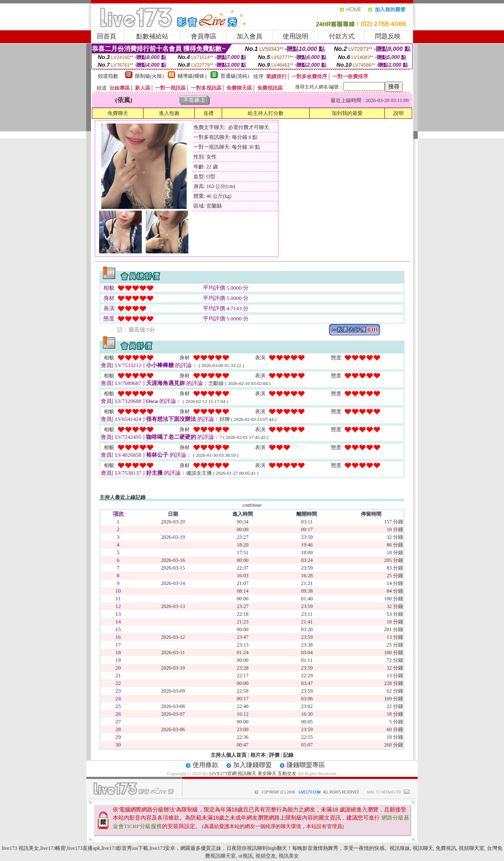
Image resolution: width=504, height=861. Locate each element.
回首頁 (107, 36)
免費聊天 (118, 113)
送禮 (208, 113)
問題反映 (388, 36)
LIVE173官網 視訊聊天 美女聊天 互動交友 (253, 773)
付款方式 (342, 36)
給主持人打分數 (266, 113)
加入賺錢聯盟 (252, 765)
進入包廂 (169, 113)
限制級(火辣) (149, 76)
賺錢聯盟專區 (306, 765)
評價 (274, 755)
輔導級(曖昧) (192, 76)
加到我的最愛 (347, 113)
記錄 (288, 755)
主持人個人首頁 (229, 755)
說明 (399, 113)
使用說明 (296, 36)
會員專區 (204, 36)
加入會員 (249, 36)
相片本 (258, 755)
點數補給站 (152, 36)
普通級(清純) (235, 76)
